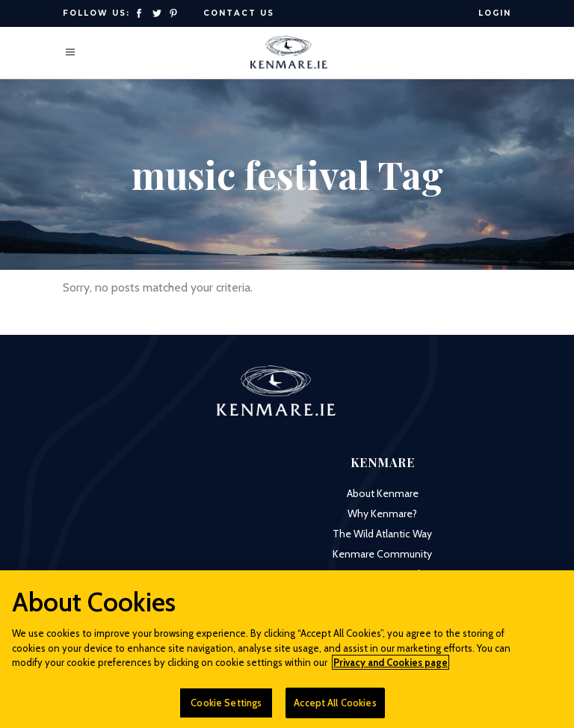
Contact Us (239, 13)
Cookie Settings (226, 708)
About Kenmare (383, 493)
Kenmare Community (382, 554)
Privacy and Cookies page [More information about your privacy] (391, 667)
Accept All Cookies (335, 708)
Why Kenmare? (382, 513)
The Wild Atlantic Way (382, 534)
